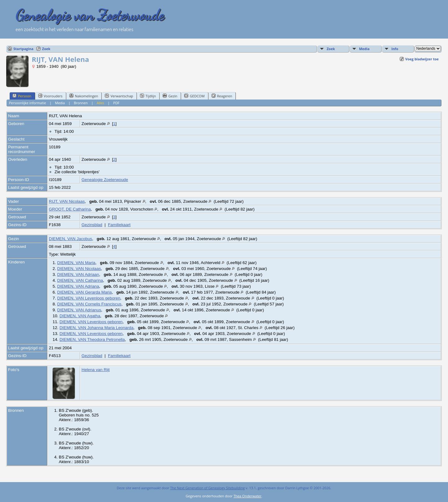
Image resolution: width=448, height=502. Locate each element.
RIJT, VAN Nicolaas (67, 201)
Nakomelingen (84, 96)
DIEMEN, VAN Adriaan (78, 274)
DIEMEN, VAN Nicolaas (79, 269)
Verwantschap (119, 96)
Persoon (22, 96)
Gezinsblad (92, 225)
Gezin (170, 96)
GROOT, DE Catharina (70, 209)
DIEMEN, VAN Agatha (80, 316)
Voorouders (50, 96)
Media (364, 49)
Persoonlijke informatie (28, 103)
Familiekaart (119, 225)
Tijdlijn (148, 96)
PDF (116, 103)
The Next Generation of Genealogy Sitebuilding (208, 488)
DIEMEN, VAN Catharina (80, 280)
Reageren (222, 96)
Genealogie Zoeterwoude (105, 180)
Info (395, 49)
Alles (100, 103)
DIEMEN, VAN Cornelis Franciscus (89, 304)
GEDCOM (194, 96)
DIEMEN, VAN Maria (76, 263)
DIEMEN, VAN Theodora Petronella (92, 339)
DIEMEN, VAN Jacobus (70, 239)
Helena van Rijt (96, 370)
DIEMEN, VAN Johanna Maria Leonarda (96, 328)
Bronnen (81, 103)
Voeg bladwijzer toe (422, 59)
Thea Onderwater (247, 496)
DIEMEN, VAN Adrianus (79, 310)
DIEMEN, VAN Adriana (78, 286)
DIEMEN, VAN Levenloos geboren (89, 298)
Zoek (46, 49)
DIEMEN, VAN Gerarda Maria (84, 292)
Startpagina (23, 49)
